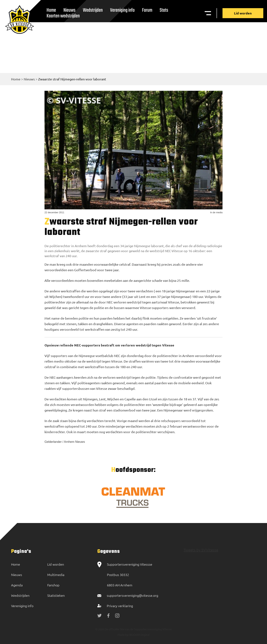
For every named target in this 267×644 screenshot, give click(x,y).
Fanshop (53, 585)
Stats (164, 10)
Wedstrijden (93, 10)
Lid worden (243, 13)
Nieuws (29, 79)
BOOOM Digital (139, 635)
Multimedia (56, 575)
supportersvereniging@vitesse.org (132, 595)
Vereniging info (122, 10)
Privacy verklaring (120, 606)
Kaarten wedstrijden (63, 16)
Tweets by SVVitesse (201, 550)
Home (16, 79)
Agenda (17, 585)
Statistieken (56, 595)
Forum (147, 10)
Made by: (123, 635)
